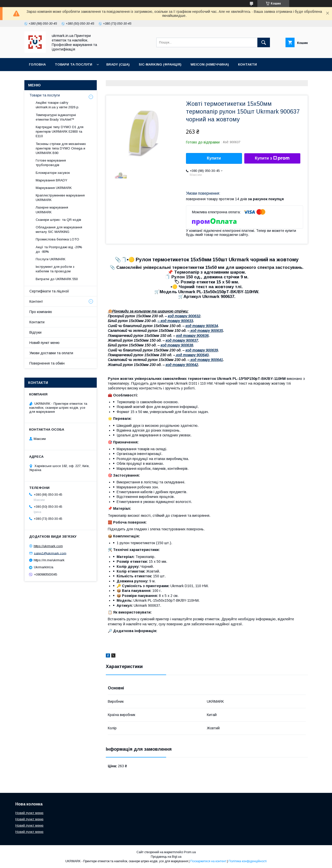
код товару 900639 (202, 350)
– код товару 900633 (175, 321)
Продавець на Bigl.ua (166, 857)
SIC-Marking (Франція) (160, 64)
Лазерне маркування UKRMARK (52, 210)
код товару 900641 (206, 360)
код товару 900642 (182, 365)
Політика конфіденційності (248, 861)
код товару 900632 (184, 316)
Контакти (247, 64)
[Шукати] (264, 42)
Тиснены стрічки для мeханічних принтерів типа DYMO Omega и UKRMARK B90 (61, 148)
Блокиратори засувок (53, 173)
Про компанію (41, 312)
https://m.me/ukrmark (49, 560)
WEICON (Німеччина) (210, 64)
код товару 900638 (177, 345)
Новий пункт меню (44, 343)
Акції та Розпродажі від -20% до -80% (59, 249)
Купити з (272, 158)
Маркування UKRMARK (54, 188)
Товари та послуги (74, 64)
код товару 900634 (202, 326)
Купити (214, 158)
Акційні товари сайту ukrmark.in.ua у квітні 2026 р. (57, 105)
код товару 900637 (182, 340)
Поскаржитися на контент (208, 861)
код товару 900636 (192, 336)
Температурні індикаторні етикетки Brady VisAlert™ (56, 117)
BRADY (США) (118, 64)
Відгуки (35, 332)
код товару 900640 (192, 355)
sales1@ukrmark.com (50, 553)
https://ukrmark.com (48, 546)
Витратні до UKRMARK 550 (57, 279)
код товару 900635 (206, 331)
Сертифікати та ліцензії (49, 291)
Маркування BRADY (52, 180)
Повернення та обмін (47, 363)
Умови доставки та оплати (51, 353)
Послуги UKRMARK (51, 259)
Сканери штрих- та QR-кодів (58, 220)
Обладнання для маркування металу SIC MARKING (59, 229)
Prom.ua (190, 852)
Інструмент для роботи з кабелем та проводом (55, 269)
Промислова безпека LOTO (57, 239)
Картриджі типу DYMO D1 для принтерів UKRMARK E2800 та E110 (60, 132)
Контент (36, 301)
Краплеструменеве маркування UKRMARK (60, 198)
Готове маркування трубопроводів (51, 163)
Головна (37, 64)
